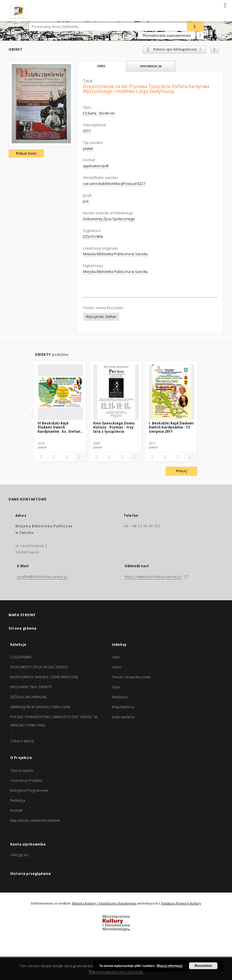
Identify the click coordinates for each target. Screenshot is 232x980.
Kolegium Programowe (29, 790)
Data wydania (123, 717)
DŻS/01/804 (93, 237)
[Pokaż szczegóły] (79, 457)
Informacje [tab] (151, 66)
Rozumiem (203, 966)
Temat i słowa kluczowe (131, 677)
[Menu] (225, 5)
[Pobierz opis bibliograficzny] (54, 457)
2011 (87, 131)
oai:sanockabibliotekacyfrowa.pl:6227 (114, 184)
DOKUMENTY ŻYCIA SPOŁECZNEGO (39, 667)
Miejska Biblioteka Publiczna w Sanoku (115, 254)
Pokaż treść (26, 153)
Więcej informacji (170, 966)
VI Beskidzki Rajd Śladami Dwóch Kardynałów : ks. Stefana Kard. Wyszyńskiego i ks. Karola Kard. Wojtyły (60, 427)
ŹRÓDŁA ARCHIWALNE (29, 697)
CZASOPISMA (21, 657)
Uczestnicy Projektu (26, 780)
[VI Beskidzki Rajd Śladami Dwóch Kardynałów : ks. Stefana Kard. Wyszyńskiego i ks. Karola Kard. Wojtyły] (60, 392)
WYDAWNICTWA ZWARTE (31, 687)
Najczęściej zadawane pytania (35, 820)
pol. (86, 201)
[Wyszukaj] (196, 26)
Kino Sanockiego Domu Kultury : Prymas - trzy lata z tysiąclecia (114, 427)
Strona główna (23, 628)
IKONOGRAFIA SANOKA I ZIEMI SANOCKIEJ (44, 677)
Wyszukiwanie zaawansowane (167, 35)
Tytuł (116, 657)
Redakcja (18, 800)
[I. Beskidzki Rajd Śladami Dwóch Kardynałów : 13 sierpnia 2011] (172, 392)
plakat (88, 149)
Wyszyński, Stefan (101, 317)
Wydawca (120, 697)
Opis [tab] (101, 66)
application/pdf (96, 166)
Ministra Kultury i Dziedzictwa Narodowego (104, 903)
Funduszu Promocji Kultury (181, 903)
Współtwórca (123, 707)
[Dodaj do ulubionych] (215, 49)
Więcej (181, 471)
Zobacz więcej (22, 741)
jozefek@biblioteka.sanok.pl (42, 577)
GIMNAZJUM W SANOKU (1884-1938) (40, 707)
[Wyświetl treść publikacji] (67, 457)
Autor (117, 667)
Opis (116, 687)
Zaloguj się (19, 855)
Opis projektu (22, 770)
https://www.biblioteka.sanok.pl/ (153, 577)
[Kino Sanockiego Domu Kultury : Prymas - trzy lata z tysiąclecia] (116, 392)
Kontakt (17, 810)
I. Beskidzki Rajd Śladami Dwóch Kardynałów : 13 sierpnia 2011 (171, 427)
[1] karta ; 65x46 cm (99, 113)
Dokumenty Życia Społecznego (109, 219)
